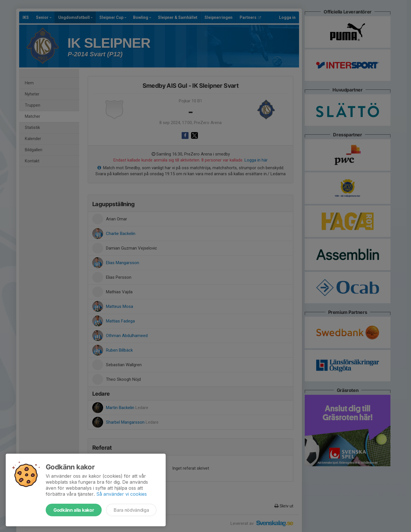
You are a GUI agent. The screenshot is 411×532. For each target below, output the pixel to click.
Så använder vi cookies (122, 494)
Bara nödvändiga (131, 510)
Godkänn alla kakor (74, 510)
